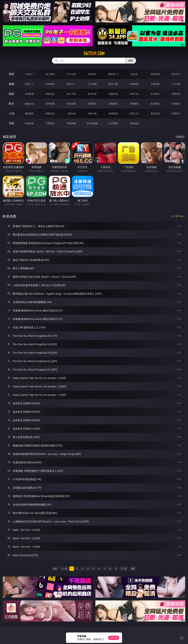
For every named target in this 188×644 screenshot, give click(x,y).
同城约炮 (29, 123)
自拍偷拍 (50, 84)
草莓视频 (71, 123)
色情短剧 (134, 123)
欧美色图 (71, 104)
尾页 (133, 569)
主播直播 (155, 84)
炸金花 (134, 74)
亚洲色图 (50, 104)
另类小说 (134, 113)
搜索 (130, 61)
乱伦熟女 (155, 94)
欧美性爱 (92, 94)
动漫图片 (92, 104)
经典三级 (134, 94)
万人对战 (71, 74)
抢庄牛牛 (176, 74)
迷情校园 (113, 113)
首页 (55, 569)
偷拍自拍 (50, 94)
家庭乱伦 (50, 113)
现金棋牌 (155, 74)
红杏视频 (113, 123)
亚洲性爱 (29, 94)
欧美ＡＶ (71, 84)
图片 (12, 104)
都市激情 (29, 113)
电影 (12, 94)
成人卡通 (71, 94)
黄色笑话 (155, 113)
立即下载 (114, 638)
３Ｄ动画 (92, 84)
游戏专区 (92, 74)
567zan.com (94, 53)
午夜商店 (50, 123)
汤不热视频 (92, 123)
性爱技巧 (176, 113)
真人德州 (50, 74)
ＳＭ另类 (176, 84)
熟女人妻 (113, 84)
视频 (12, 84)
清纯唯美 (134, 104)
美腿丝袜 (113, 104)
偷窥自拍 (29, 104)
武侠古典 (92, 113)
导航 (12, 123)
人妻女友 (71, 113)
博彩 (12, 74)
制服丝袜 (113, 94)
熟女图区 (155, 104)
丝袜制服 (134, 84)
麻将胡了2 (113, 74)
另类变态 (176, 94)
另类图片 (176, 104)
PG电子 (29, 74)
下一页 (124, 569)
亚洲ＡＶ (29, 84)
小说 (12, 113)
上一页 (64, 569)
